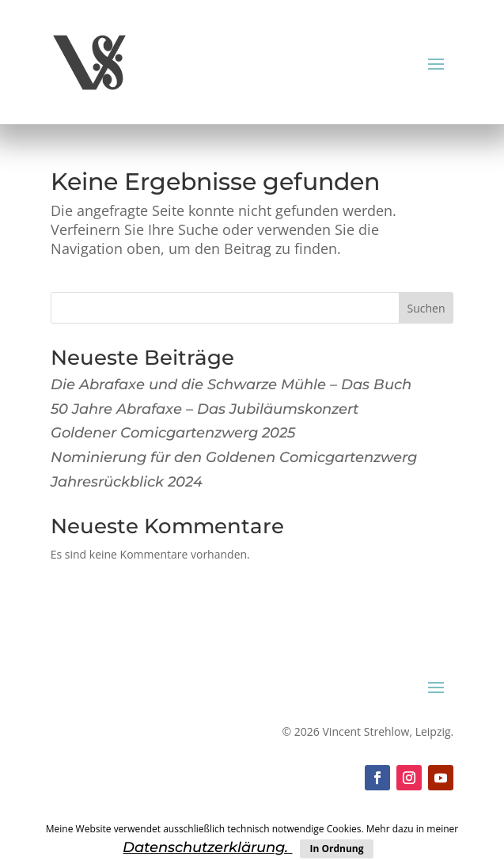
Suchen (426, 308)
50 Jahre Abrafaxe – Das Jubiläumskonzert (205, 409)
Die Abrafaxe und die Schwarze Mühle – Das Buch (231, 385)
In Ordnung (336, 849)
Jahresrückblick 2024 (127, 482)
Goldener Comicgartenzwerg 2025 (173, 433)
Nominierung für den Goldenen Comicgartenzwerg (234, 457)
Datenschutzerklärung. (207, 847)
